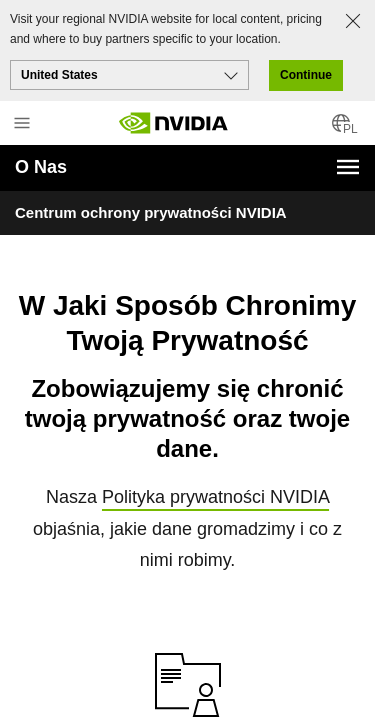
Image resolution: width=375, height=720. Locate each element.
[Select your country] (129, 75)
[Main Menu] (22, 125)
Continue (306, 75)
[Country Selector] (341, 129)
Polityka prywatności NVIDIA (215, 480)
